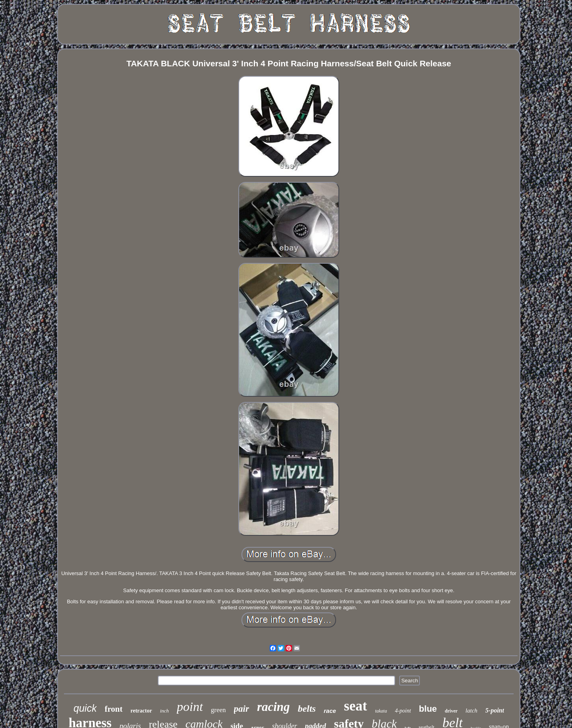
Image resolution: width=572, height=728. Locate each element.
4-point (403, 711)
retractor (141, 711)
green (218, 710)
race (330, 711)
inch (164, 711)
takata (381, 711)
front (113, 709)
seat (356, 706)
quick (85, 708)
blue (428, 709)
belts (307, 709)
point (190, 707)
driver (451, 711)
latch (472, 711)
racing (273, 707)
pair (242, 709)
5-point (495, 710)
